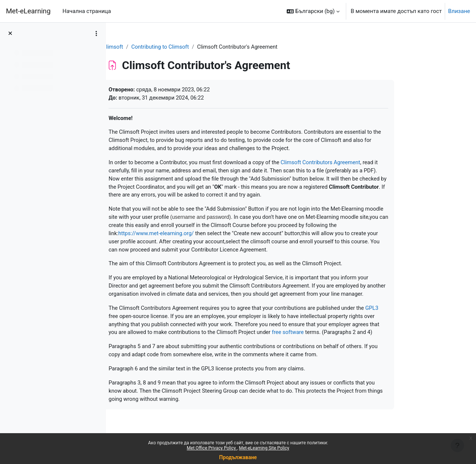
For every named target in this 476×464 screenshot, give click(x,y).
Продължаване (238, 457)
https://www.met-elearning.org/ (194, 237)
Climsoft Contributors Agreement (364, 165)
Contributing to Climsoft (198, 47)
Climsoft (150, 47)
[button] (313, 11)
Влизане (459, 11)
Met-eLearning (28, 11)
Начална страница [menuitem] (87, 11)
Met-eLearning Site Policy (264, 448)
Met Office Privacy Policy (212, 448)
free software (330, 347)
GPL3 (416, 322)
